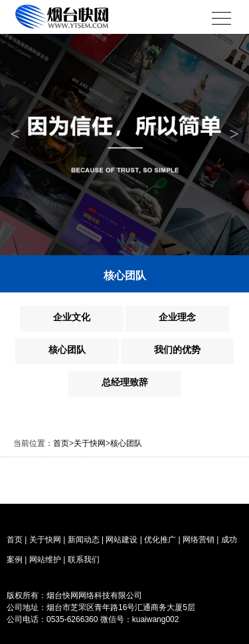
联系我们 (84, 560)
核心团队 (67, 350)
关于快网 (90, 443)
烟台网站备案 (168, 595)
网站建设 (122, 540)
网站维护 (45, 560)
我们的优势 (177, 350)
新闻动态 (84, 540)
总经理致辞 (125, 382)
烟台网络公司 (83, 631)
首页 (61, 443)
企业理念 (177, 317)
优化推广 (160, 540)
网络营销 (199, 540)
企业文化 (72, 317)
